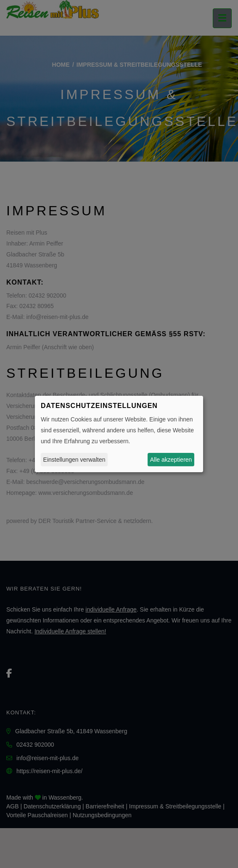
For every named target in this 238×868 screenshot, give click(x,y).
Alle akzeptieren (171, 460)
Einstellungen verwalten (74, 460)
